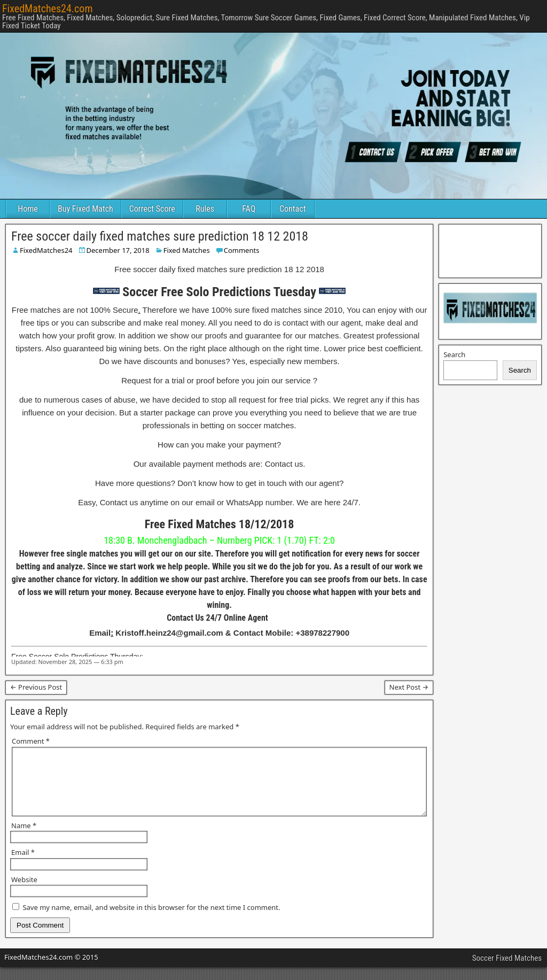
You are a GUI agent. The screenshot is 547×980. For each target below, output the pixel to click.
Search (454, 354)
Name (24, 838)
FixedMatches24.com (47, 9)
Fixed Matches (187, 250)
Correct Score (152, 209)
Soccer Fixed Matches (507, 971)
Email (23, 865)
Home (28, 209)
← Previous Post (36, 687)
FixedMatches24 (46, 250)
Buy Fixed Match (85, 209)
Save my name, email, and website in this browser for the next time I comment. (151, 920)
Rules (205, 209)
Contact (292, 209)
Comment (31, 741)
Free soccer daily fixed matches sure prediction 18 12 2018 (160, 236)
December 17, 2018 (118, 250)
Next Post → (409, 687)
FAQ (249, 209)
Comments (242, 250)
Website (24, 892)
